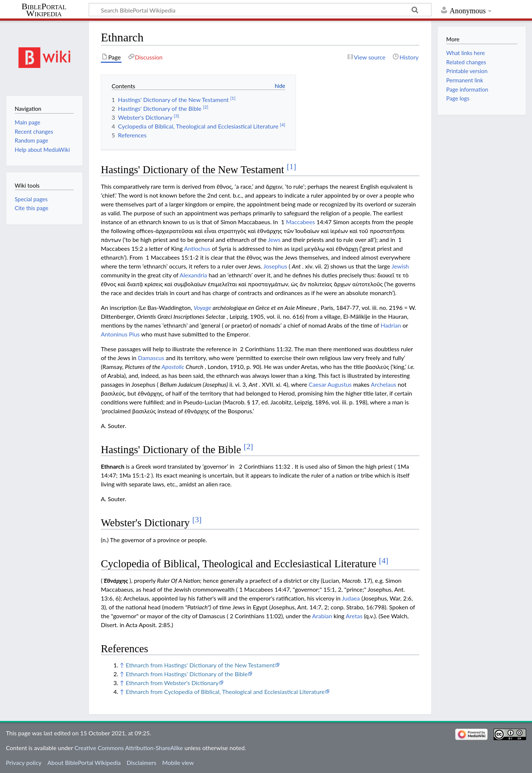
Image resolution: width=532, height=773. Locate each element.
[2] (248, 447)
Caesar (317, 384)
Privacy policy (24, 762)
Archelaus (384, 384)
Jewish (400, 266)
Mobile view (178, 762)
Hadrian (391, 325)
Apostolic (173, 367)
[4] (384, 561)
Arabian (322, 616)
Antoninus (114, 334)
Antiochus (197, 248)
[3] (197, 520)
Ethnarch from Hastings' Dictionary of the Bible (187, 674)
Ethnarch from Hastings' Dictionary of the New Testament (200, 665)
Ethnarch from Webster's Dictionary (172, 683)
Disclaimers (141, 762)
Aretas (354, 616)
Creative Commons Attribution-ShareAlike (129, 748)
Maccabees (300, 222)
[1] (291, 167)
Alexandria (193, 275)
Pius (134, 334)
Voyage (202, 307)
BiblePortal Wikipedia (44, 10)
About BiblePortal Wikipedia (84, 762)
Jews (274, 240)
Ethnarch (112, 466)
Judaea (351, 598)
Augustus (339, 384)
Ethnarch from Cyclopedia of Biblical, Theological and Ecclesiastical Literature (225, 692)
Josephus (275, 266)
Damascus (151, 358)
